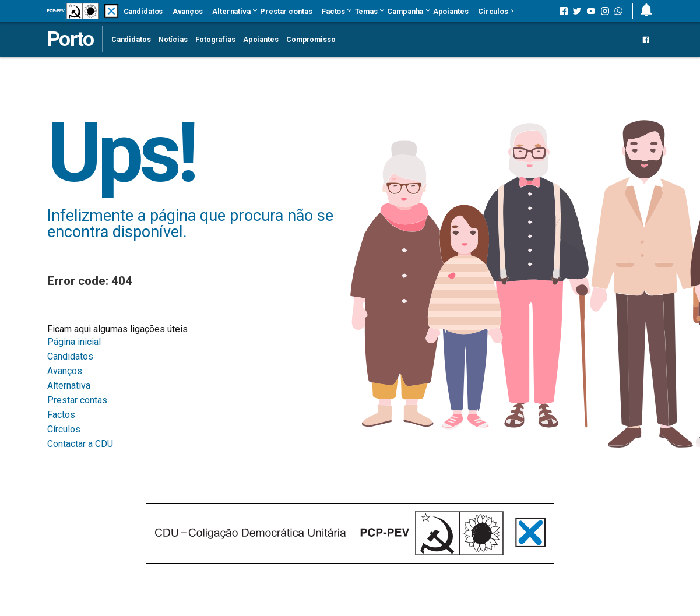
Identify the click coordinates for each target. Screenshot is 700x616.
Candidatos (143, 11)
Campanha (405, 11)
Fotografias (215, 39)
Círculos (64, 429)
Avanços (188, 11)
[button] (643, 11)
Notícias (173, 39)
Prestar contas (286, 11)
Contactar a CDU (80, 444)
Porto (70, 39)
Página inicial (74, 342)
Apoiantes (451, 11)
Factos (333, 11)
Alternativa (231, 11)
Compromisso (311, 39)
